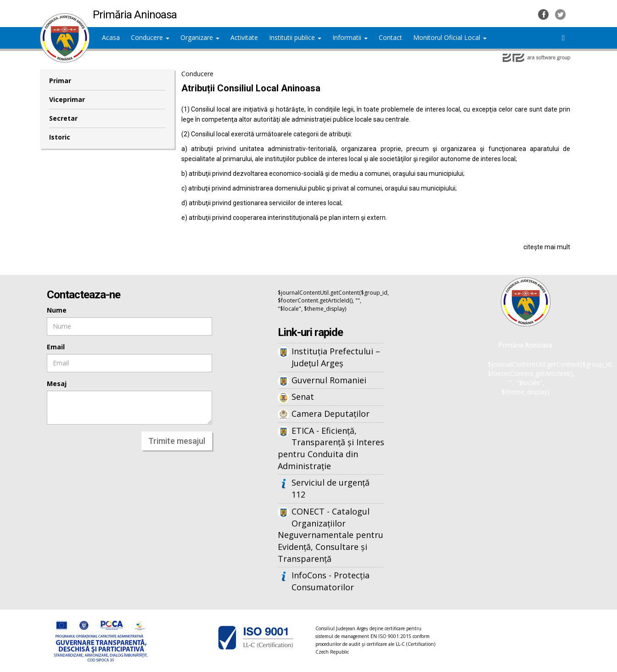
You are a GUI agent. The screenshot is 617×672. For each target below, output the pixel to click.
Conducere (150, 37)
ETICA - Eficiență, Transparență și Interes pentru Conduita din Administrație (331, 448)
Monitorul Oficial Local (450, 37)
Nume (57, 310)
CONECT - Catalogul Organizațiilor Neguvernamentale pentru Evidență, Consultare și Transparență (331, 535)
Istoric (60, 137)
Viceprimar (67, 99)
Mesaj (57, 384)
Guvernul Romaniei (329, 380)
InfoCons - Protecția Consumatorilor (331, 581)
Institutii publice (295, 37)
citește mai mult (547, 247)
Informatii (350, 37)
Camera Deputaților (331, 414)
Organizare (200, 37)
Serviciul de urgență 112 (331, 488)
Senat (303, 397)
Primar (60, 81)
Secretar (63, 118)
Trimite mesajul (177, 441)
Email (56, 347)
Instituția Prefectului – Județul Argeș (336, 357)
